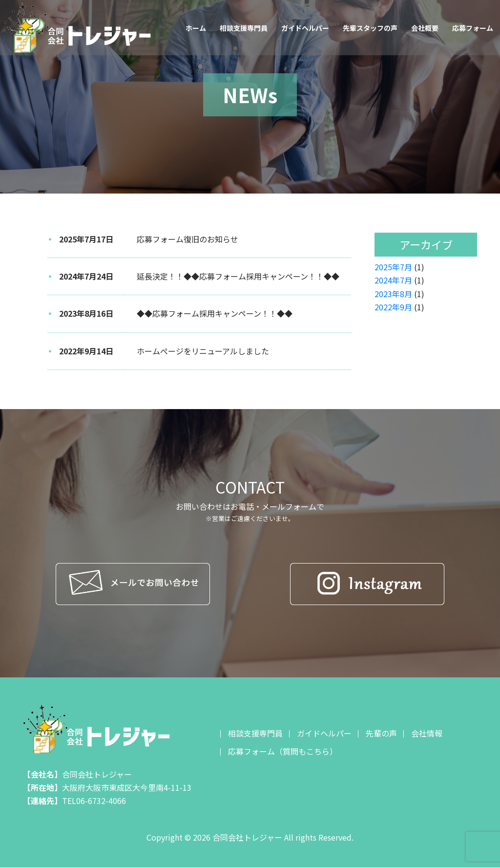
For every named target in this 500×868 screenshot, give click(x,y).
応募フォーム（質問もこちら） (283, 751)
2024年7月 (393, 280)
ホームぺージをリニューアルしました (203, 351)
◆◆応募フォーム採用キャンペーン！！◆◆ (215, 313)
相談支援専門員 (244, 28)
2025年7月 (393, 267)
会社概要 (425, 28)
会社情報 (427, 733)
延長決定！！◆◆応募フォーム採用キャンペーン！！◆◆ (238, 276)
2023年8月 (393, 294)
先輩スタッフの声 (370, 28)
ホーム (196, 28)
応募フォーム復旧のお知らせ (187, 239)
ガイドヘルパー (305, 28)
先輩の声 (381, 733)
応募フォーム (473, 28)
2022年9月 (393, 307)
